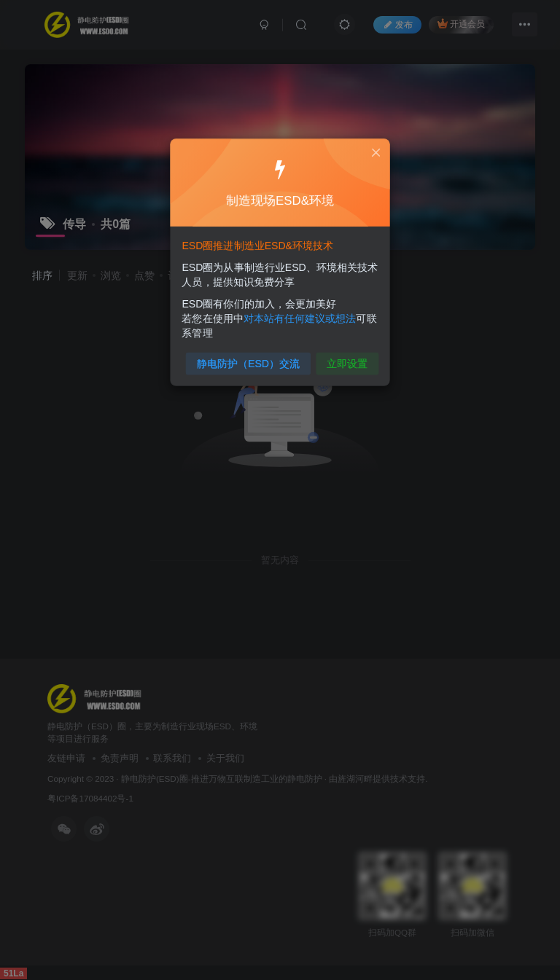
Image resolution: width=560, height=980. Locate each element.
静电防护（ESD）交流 (250, 359)
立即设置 (344, 359)
